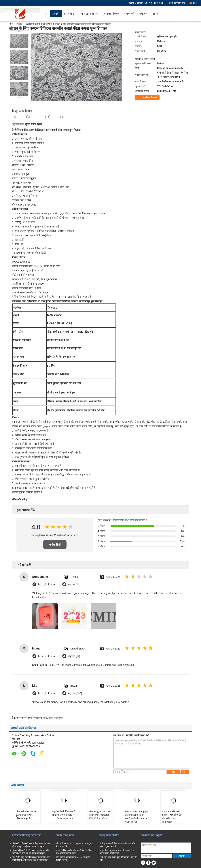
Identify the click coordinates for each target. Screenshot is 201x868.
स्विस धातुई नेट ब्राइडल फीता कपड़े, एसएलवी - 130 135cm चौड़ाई (99, 815)
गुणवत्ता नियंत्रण (111, 14)
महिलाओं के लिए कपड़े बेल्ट (26, 835)
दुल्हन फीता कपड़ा (56, 718)
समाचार (143, 14)
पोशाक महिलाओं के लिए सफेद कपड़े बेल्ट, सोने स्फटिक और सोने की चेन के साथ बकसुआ (31, 852)
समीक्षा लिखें (55, 545)
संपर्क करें (129, 14)
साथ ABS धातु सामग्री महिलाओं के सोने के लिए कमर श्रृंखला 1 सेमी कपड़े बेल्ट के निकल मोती (31, 859)
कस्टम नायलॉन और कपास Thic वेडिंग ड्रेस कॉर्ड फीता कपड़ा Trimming (172, 817)
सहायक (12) (74, 656)
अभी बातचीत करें (177, 3)
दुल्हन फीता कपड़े (40, 718)
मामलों (156, 14)
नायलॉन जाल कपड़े (24, 718)
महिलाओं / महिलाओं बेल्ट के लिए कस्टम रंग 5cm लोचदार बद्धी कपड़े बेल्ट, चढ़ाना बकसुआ (32, 845)
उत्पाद (19, 24)
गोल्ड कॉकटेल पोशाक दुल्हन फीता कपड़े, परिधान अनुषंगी (26, 815)
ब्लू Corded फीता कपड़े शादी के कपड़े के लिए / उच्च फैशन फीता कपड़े (63, 815)
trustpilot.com (46, 585)
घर (46, 14)
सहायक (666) (75, 694)
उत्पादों (56, 14)
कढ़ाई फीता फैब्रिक (109, 835)
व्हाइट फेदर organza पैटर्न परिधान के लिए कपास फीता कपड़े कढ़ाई (117, 852)
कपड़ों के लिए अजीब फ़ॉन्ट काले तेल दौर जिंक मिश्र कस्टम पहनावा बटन (74, 852)
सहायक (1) (73, 585)
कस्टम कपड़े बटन (65, 835)
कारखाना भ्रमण (90, 14)
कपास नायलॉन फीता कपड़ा (39, 24)
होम (11, 24)
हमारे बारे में (70, 14)
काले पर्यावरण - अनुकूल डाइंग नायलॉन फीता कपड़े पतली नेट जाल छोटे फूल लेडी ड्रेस (137, 817)
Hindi (197, 3)
